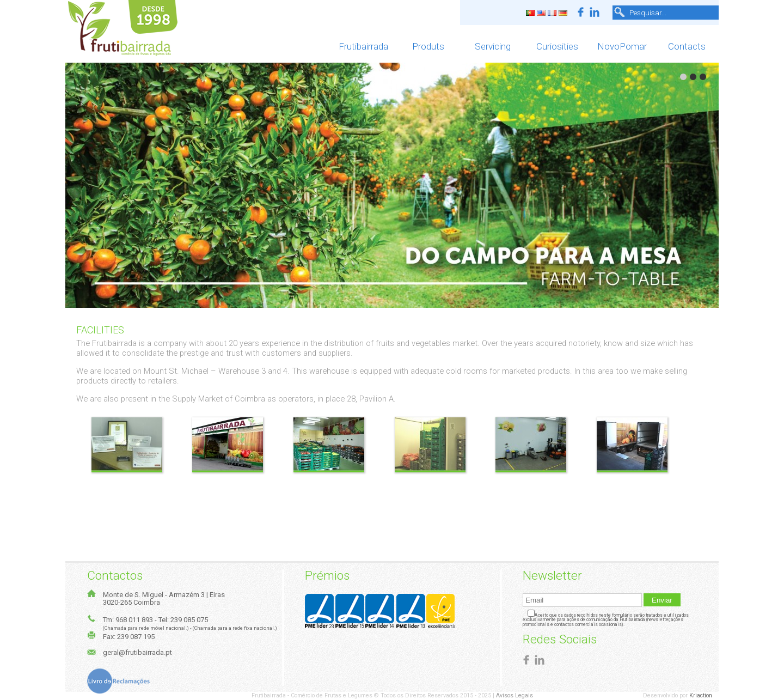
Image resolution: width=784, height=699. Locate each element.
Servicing (493, 46)
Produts (428, 46)
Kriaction (704, 695)
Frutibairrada (363, 46)
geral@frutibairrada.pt (137, 652)
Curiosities (557, 46)
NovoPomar (622, 46)
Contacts (687, 46)
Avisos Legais (514, 695)
